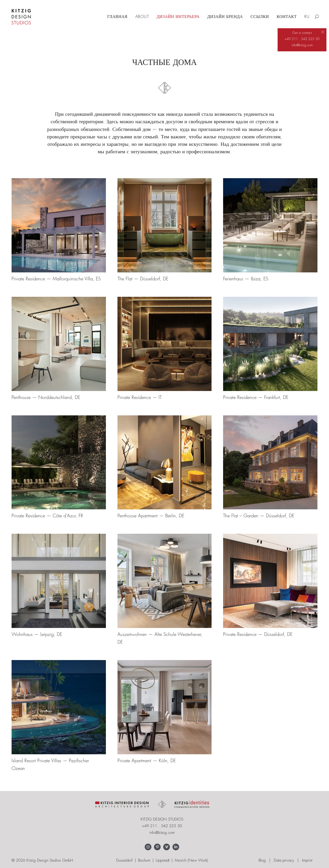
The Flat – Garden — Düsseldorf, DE (259, 516)
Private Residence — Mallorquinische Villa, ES (56, 279)
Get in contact (302, 33)
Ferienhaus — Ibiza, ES (246, 279)
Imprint (307, 860)
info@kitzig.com (162, 833)
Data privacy (284, 860)
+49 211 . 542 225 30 (162, 826)
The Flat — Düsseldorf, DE (143, 279)
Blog (262, 860)
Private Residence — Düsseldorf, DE (258, 634)
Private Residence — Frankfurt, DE (256, 397)
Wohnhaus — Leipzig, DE (37, 634)
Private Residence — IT (140, 397)
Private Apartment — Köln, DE (147, 761)
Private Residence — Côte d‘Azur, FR (47, 516)
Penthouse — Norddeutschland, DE (46, 397)
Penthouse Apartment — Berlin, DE (151, 516)
